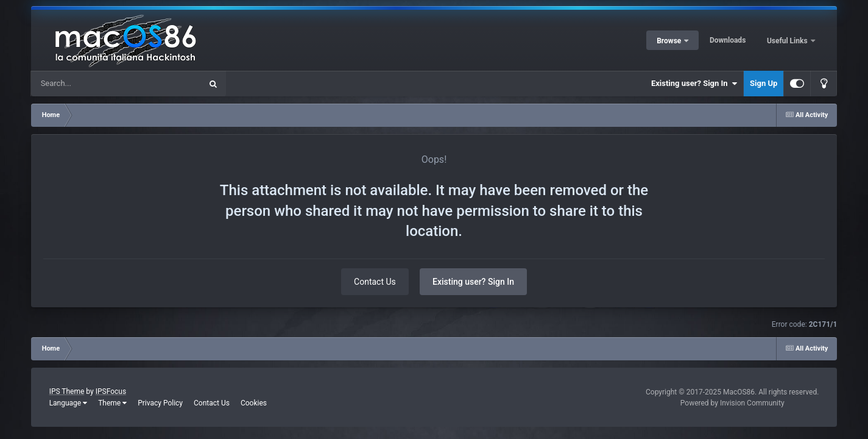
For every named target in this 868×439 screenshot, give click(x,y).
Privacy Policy (160, 403)
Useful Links (788, 41)
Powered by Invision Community (732, 403)
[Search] (85, 84)
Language (69, 403)
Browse (670, 41)
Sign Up (764, 83)
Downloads (728, 40)
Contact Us (375, 282)
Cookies (254, 403)
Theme (112, 403)
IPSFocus (111, 391)
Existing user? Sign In (694, 84)
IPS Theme (67, 391)
